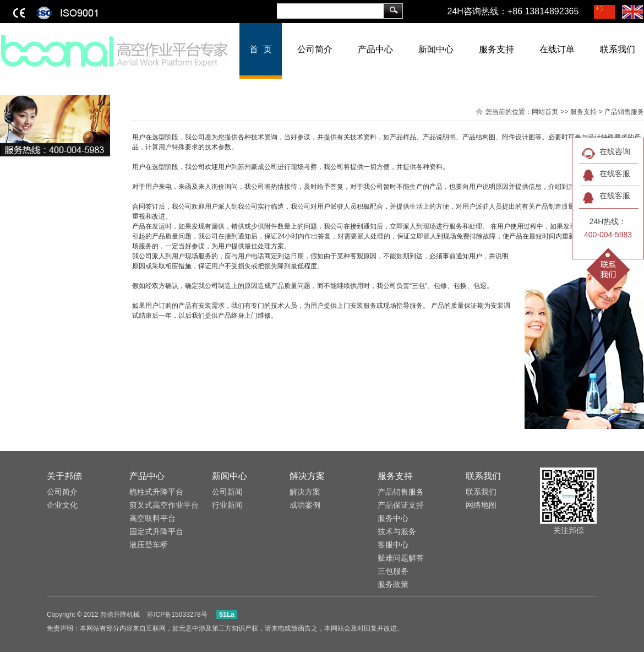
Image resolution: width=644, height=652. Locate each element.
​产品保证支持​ (401, 505)
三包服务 (393, 571)
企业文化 (62, 505)
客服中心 (393, 545)
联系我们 (483, 476)
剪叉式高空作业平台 (164, 505)
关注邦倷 (569, 530)
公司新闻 (227, 492)
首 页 (261, 49)
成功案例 (305, 505)
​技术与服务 (397, 531)
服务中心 (393, 518)
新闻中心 (436, 49)
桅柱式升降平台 (156, 492)
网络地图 (481, 505)
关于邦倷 (64, 476)
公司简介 (315, 49)
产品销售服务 (401, 492)
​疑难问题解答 (401, 558)
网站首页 (545, 112)
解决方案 (307, 476)
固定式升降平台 (156, 531)
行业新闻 (227, 505)
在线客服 (615, 173)
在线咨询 (615, 151)
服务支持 (496, 49)
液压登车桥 (149, 545)
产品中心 (375, 49)
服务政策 (393, 584)
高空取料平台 (152, 518)
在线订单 (557, 49)
